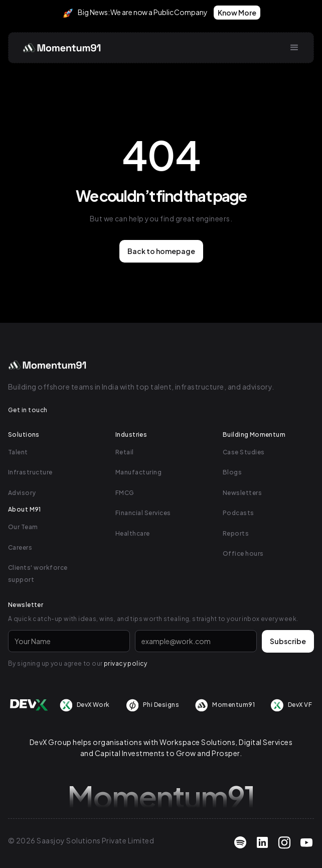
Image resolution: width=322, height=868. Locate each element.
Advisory (22, 493)
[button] (294, 48)
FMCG (125, 493)
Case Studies (244, 452)
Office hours (243, 553)
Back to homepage (161, 251)
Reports (236, 533)
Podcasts (238, 513)
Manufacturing (138, 472)
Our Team (23, 527)
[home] (60, 48)
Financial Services (143, 513)
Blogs (232, 472)
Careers (20, 547)
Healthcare (133, 533)
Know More (237, 13)
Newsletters (242, 493)
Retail (125, 452)
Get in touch (28, 410)
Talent (18, 452)
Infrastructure (30, 472)
